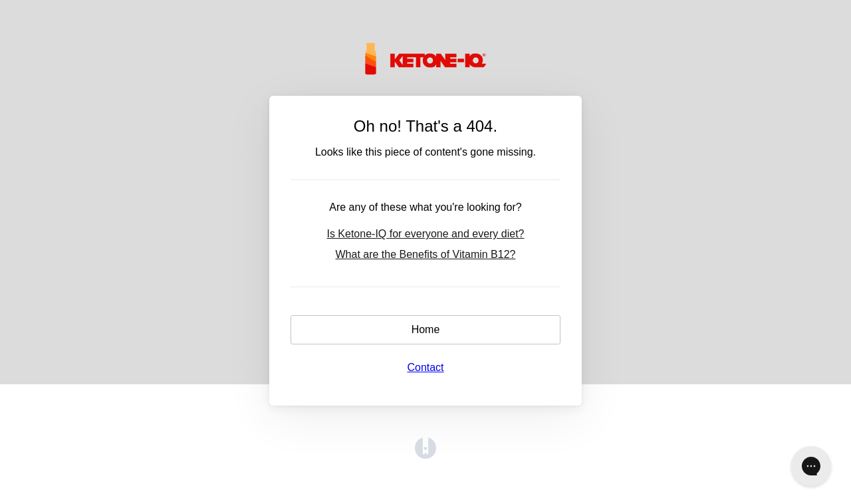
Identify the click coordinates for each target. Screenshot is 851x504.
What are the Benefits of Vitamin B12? (426, 254)
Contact (425, 367)
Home (426, 329)
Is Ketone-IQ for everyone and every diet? (425, 234)
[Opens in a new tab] (425, 455)
